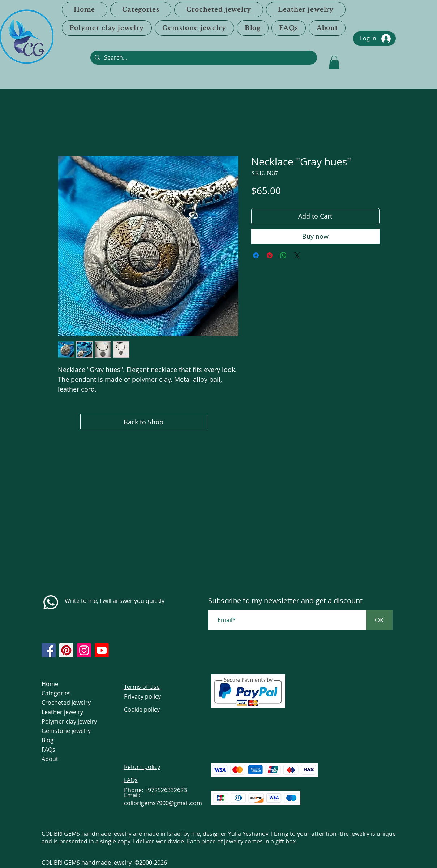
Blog (48, 740)
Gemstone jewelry (66, 731)
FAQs (48, 750)
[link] (334, 62)
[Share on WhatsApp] (283, 255)
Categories (56, 693)
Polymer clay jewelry (69, 721)
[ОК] (379, 620)
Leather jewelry (62, 712)
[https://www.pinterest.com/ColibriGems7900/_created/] (66, 650)
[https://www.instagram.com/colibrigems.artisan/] (84, 650)
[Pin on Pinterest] (270, 255)
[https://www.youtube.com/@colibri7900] (102, 650)
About (50, 759)
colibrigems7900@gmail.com (163, 803)
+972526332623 (166, 790)
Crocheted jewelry (66, 703)
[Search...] (203, 58)
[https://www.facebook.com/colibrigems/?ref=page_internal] (49, 650)
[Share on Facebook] (256, 255)
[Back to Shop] (144, 422)
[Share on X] (297, 255)
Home (50, 684)
